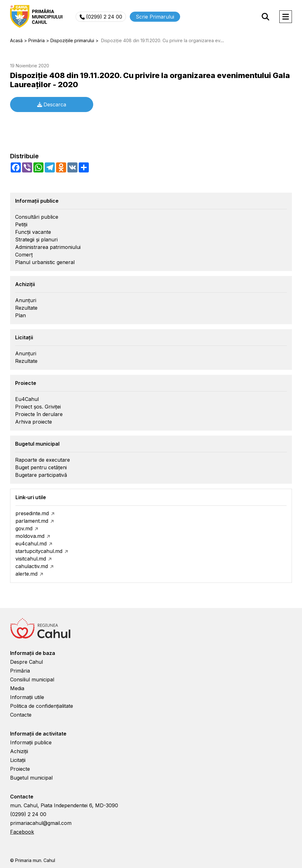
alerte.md (26, 574)
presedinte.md (32, 513)
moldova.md (30, 536)
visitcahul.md (31, 559)
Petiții (21, 224)
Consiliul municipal (32, 679)
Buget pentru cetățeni (41, 467)
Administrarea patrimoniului (48, 247)
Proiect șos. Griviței (38, 407)
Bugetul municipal (31, 778)
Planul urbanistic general (45, 262)
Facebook (22, 832)
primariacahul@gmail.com (41, 823)
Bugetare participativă (41, 475)
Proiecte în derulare (39, 414)
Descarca (52, 104)
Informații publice (31, 742)
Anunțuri (26, 300)
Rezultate (26, 308)
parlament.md (32, 521)
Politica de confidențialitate (42, 706)
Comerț (24, 255)
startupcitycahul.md (39, 551)
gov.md (24, 528)
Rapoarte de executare (43, 460)
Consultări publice (37, 217)
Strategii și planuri (36, 240)
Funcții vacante (33, 232)
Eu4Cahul (27, 399)
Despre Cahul (26, 662)
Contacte (21, 715)
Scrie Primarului (155, 17)
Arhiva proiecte (34, 422)
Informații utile (27, 697)
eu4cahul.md (31, 544)
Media (17, 688)
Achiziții (19, 751)
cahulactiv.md (32, 566)
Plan (20, 315)
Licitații (18, 760)
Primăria (20, 671)
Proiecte (20, 769)
